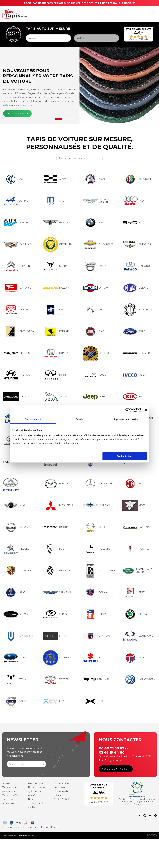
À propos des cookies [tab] (126, 419)
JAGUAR (56, 397)
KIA (132, 397)
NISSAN (16, 527)
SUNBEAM (57, 658)
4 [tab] (73, 119)
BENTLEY (56, 223)
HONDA (56, 353)
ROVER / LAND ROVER (137, 571)
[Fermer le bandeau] (146, 410)
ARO (54, 201)
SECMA (15, 614)
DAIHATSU (17, 288)
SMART (55, 636)
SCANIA (95, 592)
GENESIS (16, 353)
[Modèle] (97, 38)
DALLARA (57, 288)
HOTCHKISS (98, 353)
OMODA (56, 527)
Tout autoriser (125, 456)
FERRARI (56, 331)
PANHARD (136, 527)
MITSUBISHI (58, 505)
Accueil (6, 784)
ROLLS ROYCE (99, 571)
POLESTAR (97, 549)
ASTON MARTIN (95, 201)
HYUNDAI (17, 375)
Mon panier (8, 804)
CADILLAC (17, 244)
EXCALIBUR (137, 310)
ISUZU (94, 375)
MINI (14, 505)
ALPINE (16, 201)
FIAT (93, 331)
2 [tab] (59, 119)
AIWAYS (55, 179)
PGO (54, 549)
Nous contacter (116, 769)
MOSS (134, 505)
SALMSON (57, 592)
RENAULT (56, 571)
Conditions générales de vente (19, 827)
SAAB (14, 592)
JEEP (94, 397)
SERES (55, 614)
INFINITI (56, 375)
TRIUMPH (96, 680)
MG (132, 484)
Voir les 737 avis (139, 39)
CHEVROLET (98, 244)
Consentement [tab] (33, 419)
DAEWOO (136, 266)
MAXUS (15, 484)
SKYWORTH (18, 636)
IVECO (134, 375)
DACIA (94, 266)
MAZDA (55, 484)
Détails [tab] (79, 419)
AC (13, 179)
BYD (133, 223)
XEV (53, 701)
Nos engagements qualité (36, 804)
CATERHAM (58, 244)
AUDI (133, 201)
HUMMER (136, 353)
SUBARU (16, 658)
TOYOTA (56, 680)
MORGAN (96, 505)
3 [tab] (66, 119)
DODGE (16, 310)
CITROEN (17, 266)
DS (92, 310)
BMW (94, 223)
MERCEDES (97, 484)
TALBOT (135, 658)
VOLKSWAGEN (139, 680)
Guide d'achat (61, 800)
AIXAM (94, 179)
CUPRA (55, 266)
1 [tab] (51, 119)
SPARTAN (96, 636)
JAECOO (16, 397)
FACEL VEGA (18, 331)
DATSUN (96, 288)
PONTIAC (136, 549)
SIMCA (94, 614)
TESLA (15, 680)
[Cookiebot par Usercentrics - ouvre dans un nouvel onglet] (128, 410)
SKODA (135, 614)
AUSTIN (16, 223)
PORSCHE (17, 571)
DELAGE (135, 288)
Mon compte (35, 784)
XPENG (95, 701)
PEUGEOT (17, 549)
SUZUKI (95, 658)
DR (53, 310)
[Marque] (48, 38)
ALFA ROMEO (138, 179)
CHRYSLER (137, 244)
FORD (134, 331)
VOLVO (15, 701)
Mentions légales (48, 827)
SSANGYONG (138, 636)
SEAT (133, 592)
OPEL (94, 527)
